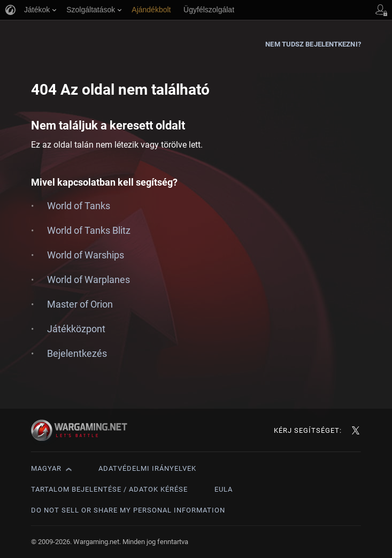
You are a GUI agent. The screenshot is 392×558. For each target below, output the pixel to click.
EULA (224, 489)
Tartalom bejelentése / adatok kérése (109, 489)
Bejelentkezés (77, 353)
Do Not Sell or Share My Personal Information (128, 510)
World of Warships (86, 255)
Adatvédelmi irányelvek (147, 468)
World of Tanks (79, 206)
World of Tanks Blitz (89, 230)
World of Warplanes (89, 280)
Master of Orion (80, 304)
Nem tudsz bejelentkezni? (313, 44)
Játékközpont (76, 329)
